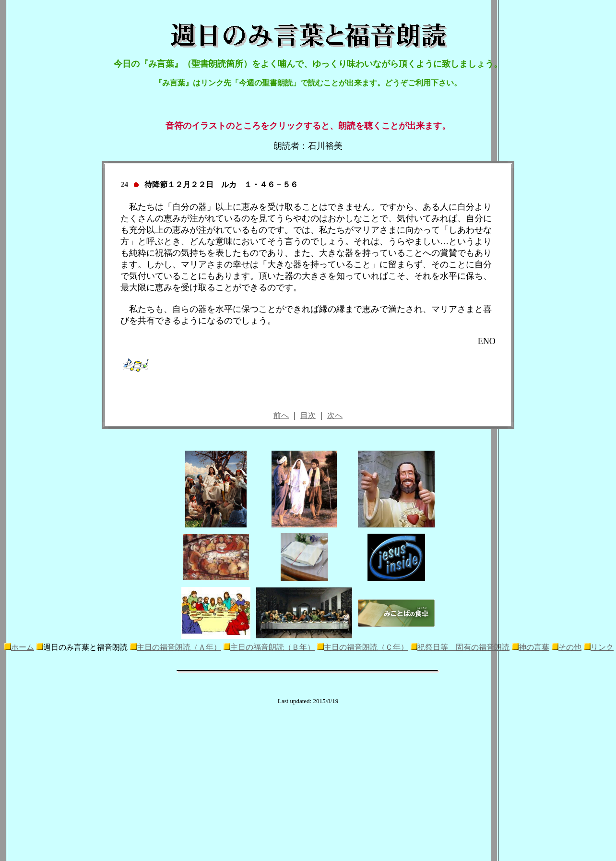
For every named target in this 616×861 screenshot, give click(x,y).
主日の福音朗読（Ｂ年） (272, 647)
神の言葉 (534, 647)
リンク (602, 647)
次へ (335, 415)
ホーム (23, 647)
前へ (281, 415)
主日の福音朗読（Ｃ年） (366, 647)
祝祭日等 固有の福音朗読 (463, 647)
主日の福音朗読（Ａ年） (179, 647)
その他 (570, 647)
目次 (308, 415)
